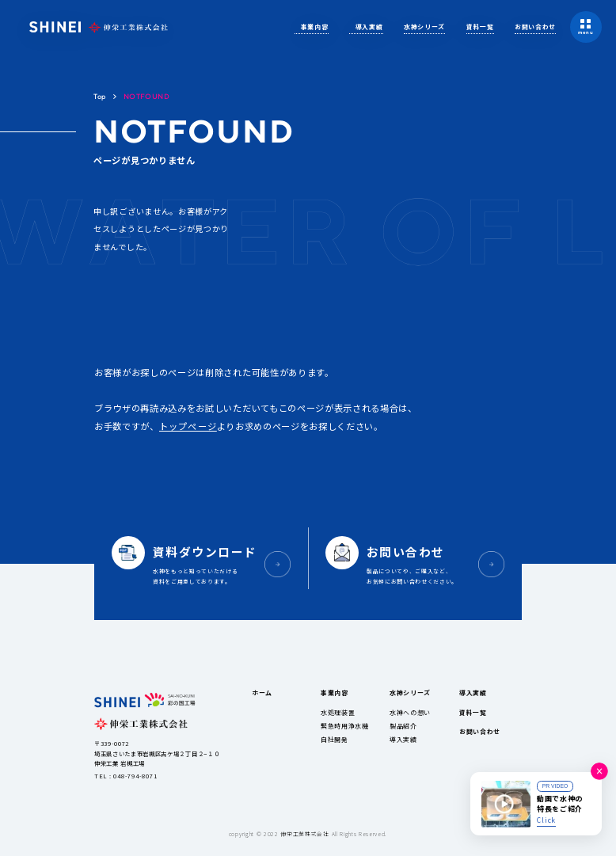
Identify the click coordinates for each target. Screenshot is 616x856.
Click (546, 820)
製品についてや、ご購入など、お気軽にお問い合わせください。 (422, 563)
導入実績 (369, 27)
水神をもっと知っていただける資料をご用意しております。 (208, 563)
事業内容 (315, 27)
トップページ (188, 426)
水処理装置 (338, 712)
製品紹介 (403, 726)
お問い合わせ (535, 27)
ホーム (262, 692)
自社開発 (335, 739)
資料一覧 (480, 27)
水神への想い (410, 712)
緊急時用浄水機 (345, 726)
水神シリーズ (424, 27)
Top (100, 96)
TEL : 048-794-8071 (125, 776)
